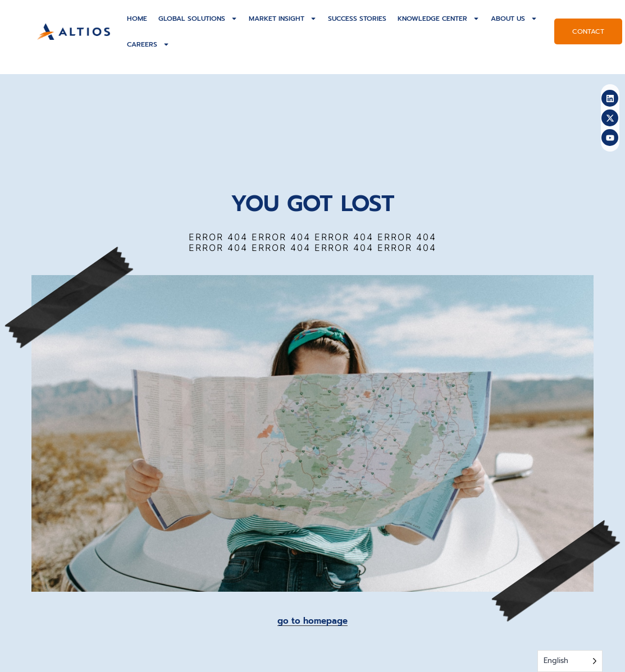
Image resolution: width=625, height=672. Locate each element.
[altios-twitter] (610, 118)
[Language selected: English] (570, 661)
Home (137, 19)
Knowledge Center (439, 19)
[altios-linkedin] (610, 98)
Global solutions (198, 19)
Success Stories (357, 19)
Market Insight (283, 19)
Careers (148, 44)
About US (514, 19)
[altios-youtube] (610, 138)
